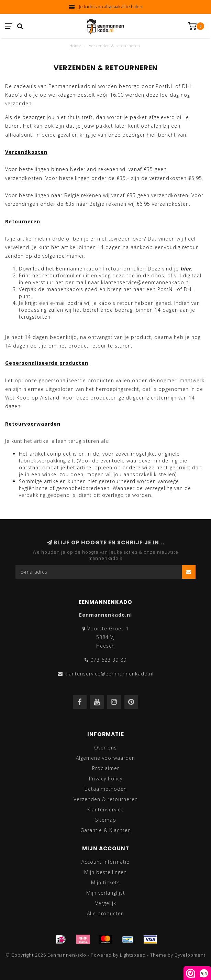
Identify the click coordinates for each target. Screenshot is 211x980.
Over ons (105, 748)
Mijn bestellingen (105, 872)
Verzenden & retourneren (106, 799)
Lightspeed (133, 955)
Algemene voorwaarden (105, 758)
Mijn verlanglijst (106, 893)
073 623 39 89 (108, 660)
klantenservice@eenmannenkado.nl (109, 674)
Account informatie (105, 862)
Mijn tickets (105, 882)
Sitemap (106, 820)
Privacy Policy (106, 779)
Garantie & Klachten (106, 830)
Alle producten (105, 913)
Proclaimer (106, 768)
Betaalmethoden (106, 789)
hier (186, 269)
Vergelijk (106, 903)
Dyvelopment (190, 955)
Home (75, 46)
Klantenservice (105, 809)
